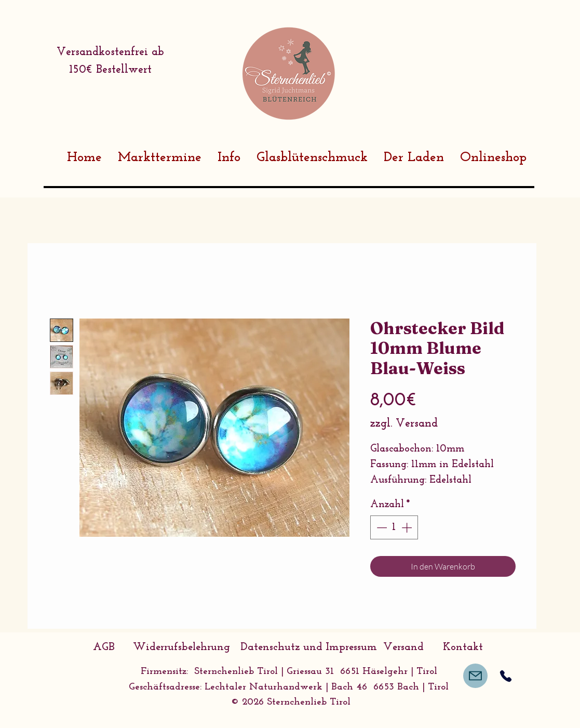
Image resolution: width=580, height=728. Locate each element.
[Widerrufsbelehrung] (182, 647)
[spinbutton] (394, 527)
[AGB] (104, 647)
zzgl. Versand (404, 424)
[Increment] (408, 527)
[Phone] (506, 676)
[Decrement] (381, 527)
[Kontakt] (463, 647)
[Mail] (475, 676)
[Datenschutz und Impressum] (309, 647)
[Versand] (403, 647)
